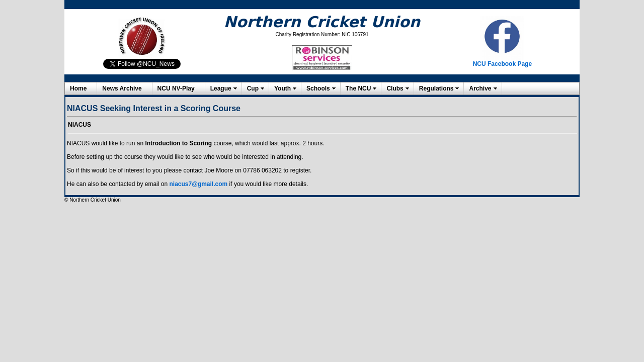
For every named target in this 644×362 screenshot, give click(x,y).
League (221, 88)
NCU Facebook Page (502, 64)
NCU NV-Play (176, 88)
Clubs (395, 88)
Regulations (436, 88)
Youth (283, 88)
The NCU (358, 88)
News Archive (122, 88)
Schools (318, 88)
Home (78, 88)
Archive (480, 88)
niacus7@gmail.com (198, 184)
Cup (253, 88)
